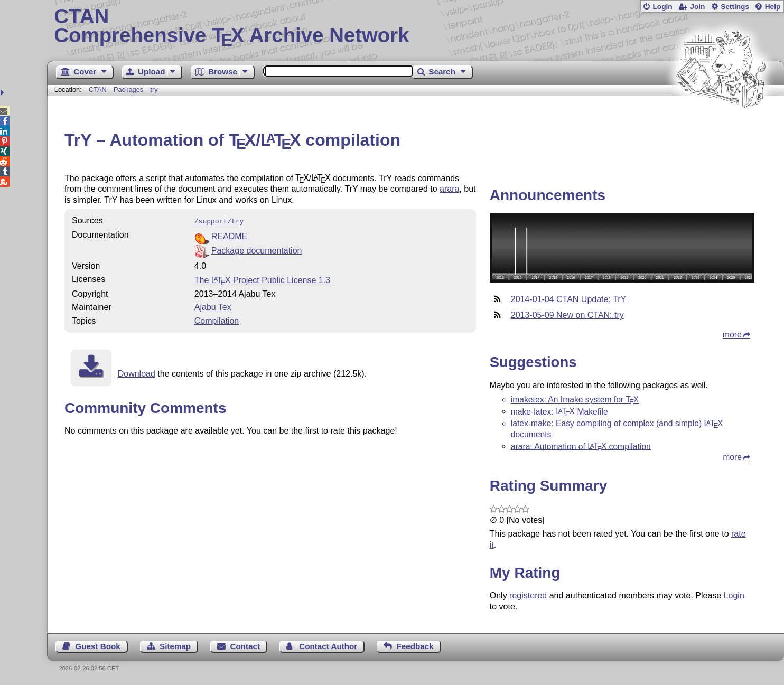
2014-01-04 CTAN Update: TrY (568, 299)
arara (449, 189)
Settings (735, 7)
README (229, 235)
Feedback (415, 646)
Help (773, 7)
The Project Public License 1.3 (262, 279)
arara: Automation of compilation (581, 446)
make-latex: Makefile (559, 411)
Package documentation (257, 250)
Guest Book (98, 646)
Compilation (217, 320)
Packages (129, 90)
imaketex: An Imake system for (575, 400)
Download (137, 373)
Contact (245, 646)
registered (528, 595)
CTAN (98, 90)
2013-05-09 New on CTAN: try (567, 315)
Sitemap (175, 646)
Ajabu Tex (213, 306)
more (732, 335)
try (154, 90)
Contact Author (328, 646)
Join (697, 7)
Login (662, 7)
